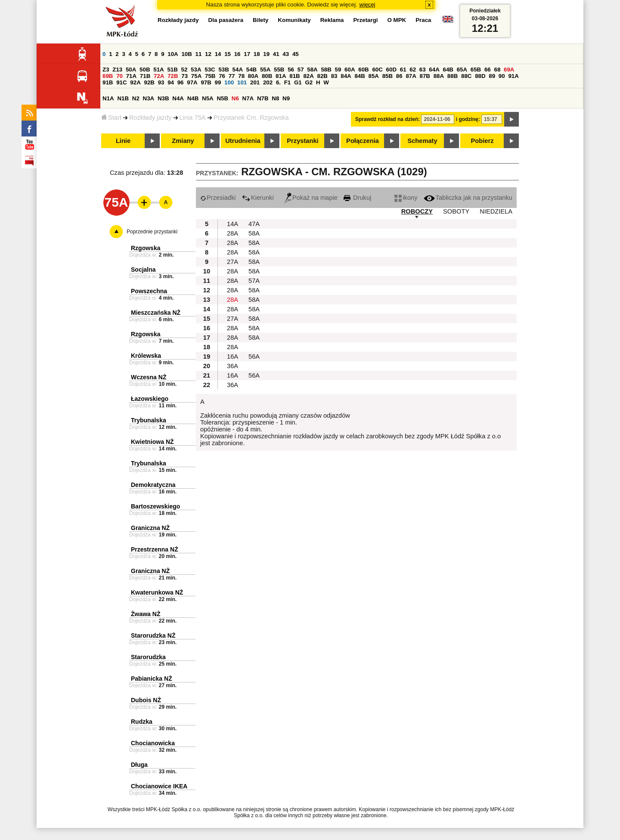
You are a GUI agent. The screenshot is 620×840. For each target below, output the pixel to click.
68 (497, 70)
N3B (163, 98)
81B (294, 76)
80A (253, 76)
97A (192, 82)
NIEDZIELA (496, 211)
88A (439, 76)
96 (181, 82)
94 (171, 82)
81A (281, 76)
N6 (235, 98)
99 (218, 82)
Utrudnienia (243, 141)
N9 (286, 98)
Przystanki (302, 141)
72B (173, 76)
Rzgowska (146, 248)
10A (173, 54)
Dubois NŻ (146, 700)
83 (334, 76)
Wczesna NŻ (149, 377)
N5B (222, 98)
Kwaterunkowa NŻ (157, 592)
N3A (149, 98)
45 (296, 54)
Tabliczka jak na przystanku (468, 198)
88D (480, 76)
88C (466, 76)
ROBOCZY (417, 211)
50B (145, 70)
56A (254, 356)
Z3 (106, 70)
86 (399, 76)
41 (276, 54)
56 (291, 70)
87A (411, 76)
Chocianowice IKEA (159, 786)
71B (145, 76)
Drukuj (357, 198)
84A (346, 76)
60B (363, 70)
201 (255, 82)
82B (322, 76)
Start (111, 118)
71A (131, 76)
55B (279, 70)
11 (199, 54)
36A (232, 366)
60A (350, 70)
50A (131, 70)
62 (413, 70)
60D (391, 70)
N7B (263, 98)
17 (247, 54)
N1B (123, 98)
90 (502, 76)
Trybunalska (149, 420)
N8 (275, 98)
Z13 (117, 70)
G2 (309, 82)
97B (206, 82)
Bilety (260, 20)
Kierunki (258, 198)
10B (186, 54)
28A (232, 233)
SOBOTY (456, 211)
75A (196, 76)
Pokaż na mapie (311, 198)
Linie (123, 141)
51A (158, 70)
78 (241, 76)
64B (448, 70)
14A (232, 224)
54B (251, 70)
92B (149, 82)
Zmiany (183, 141)
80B (267, 76)
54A (238, 70)
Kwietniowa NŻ (152, 442)
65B (476, 70)
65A (462, 70)
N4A (178, 98)
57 (301, 70)
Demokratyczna (153, 485)
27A (232, 262)
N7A (248, 98)
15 (228, 54)
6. (278, 82)
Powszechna (149, 291)
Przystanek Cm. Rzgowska (251, 118)
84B (360, 76)
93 (161, 82)
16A (232, 356)
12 (208, 54)
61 (403, 70)
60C (377, 70)
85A (374, 76)
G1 (298, 82)
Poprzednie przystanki (152, 232)
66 (488, 70)
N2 (136, 98)
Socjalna (143, 270)
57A (254, 281)
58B (326, 70)
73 (184, 76)
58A (312, 70)
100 (229, 82)
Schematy (422, 141)
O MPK (397, 20)
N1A (108, 98)
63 (423, 70)
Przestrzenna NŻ (155, 549)
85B (387, 76)
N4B (193, 98)
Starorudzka (148, 657)
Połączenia (363, 141)
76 (222, 76)
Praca (423, 20)
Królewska (146, 356)
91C (121, 82)
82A (308, 76)
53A (196, 70)
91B (108, 82)
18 (257, 54)
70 (119, 76)
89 (492, 76)
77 (232, 76)
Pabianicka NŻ (152, 679)
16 (237, 54)
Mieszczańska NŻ (156, 313)
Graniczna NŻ (150, 528)
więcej (367, 5)
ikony (406, 198)
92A (135, 82)
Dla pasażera (226, 20)
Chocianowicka (153, 743)
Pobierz (482, 141)
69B (108, 76)
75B (210, 76)
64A (434, 70)
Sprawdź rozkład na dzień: (387, 119)
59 (338, 70)
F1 (288, 82)
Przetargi (365, 20)
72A (159, 76)
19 (266, 54)
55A (265, 70)
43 (286, 54)
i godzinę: (468, 119)
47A (254, 224)
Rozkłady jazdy (150, 118)
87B (425, 76)
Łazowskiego (150, 399)
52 (184, 70)
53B (223, 70)
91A (513, 76)
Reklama (332, 20)
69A (509, 70)
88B (453, 76)
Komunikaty (294, 20)
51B (172, 70)
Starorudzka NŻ (153, 635)
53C (210, 70)
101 (242, 82)
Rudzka (142, 722)
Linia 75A (193, 118)
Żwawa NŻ (146, 614)
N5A (208, 98)
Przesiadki (218, 198)
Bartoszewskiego (155, 506)
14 (218, 54)
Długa (139, 765)
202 (268, 82)
